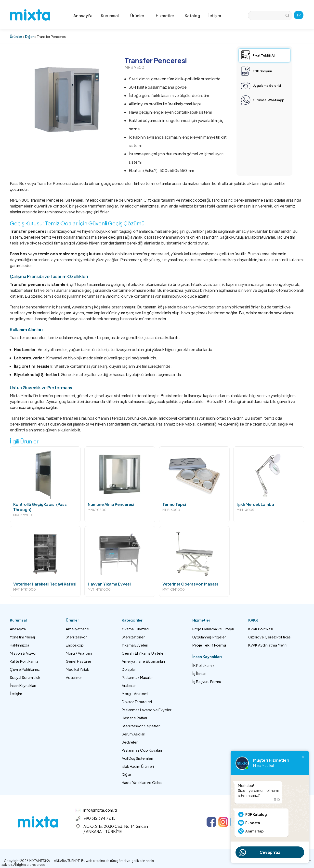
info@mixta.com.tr (100, 810)
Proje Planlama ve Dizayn (213, 629)
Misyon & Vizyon (24, 653)
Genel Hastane (78, 661)
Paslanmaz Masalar (137, 677)
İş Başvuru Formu (207, 681)
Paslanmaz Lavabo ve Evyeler (147, 710)
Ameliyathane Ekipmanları (143, 661)
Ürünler (16, 37)
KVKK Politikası (261, 629)
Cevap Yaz (270, 852)
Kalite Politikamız (24, 661)
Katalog (192, 16)
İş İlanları (199, 673)
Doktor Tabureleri (137, 702)
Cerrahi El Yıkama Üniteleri (144, 653)
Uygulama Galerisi (267, 86)
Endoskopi (75, 645)
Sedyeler (130, 742)
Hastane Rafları (134, 718)
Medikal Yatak (77, 669)
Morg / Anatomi (79, 653)
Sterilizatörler (133, 637)
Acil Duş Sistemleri (137, 758)
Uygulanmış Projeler (209, 637)
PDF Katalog (256, 814)
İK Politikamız (203, 665)
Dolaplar (129, 669)
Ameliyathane (77, 629)
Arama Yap (255, 831)
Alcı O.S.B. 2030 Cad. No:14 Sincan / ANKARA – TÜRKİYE (116, 829)
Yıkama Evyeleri (135, 645)
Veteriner (74, 677)
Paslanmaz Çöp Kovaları (142, 750)
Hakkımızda (20, 645)
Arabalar (129, 685)
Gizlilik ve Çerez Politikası (270, 637)
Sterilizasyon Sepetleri (141, 726)
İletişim (214, 16)
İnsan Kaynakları (23, 685)
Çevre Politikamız (25, 669)
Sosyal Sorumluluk (25, 677)
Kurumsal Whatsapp (268, 100)
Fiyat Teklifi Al (263, 55)
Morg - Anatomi (135, 693)
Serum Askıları (133, 734)
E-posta (253, 823)
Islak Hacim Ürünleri (138, 766)
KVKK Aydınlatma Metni (268, 645)
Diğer (29, 37)
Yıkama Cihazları (135, 629)
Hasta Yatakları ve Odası (142, 782)
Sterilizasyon (77, 637)
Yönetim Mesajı (23, 637)
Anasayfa (83, 16)
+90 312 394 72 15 (99, 818)
